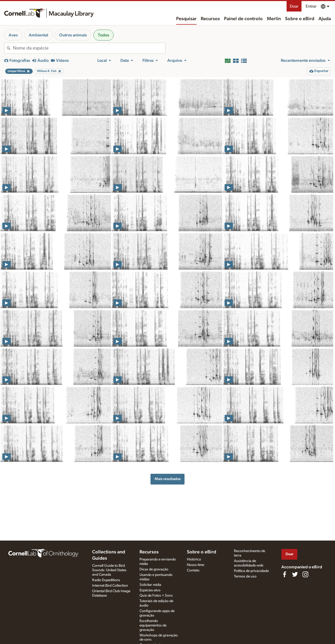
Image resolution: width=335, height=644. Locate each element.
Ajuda (325, 19)
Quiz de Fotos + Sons (156, 596)
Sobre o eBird (300, 19)
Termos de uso (245, 576)
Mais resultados (168, 479)
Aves (13, 35)
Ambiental (38, 35)
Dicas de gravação (154, 569)
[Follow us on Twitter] (295, 574)
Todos (104, 35)
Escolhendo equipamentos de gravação (153, 625)
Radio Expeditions (106, 580)
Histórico (194, 559)
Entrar (311, 6)
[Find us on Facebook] (284, 574)
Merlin (274, 19)
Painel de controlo (243, 19)
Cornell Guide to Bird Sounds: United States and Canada (109, 570)
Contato (193, 570)
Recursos (210, 19)
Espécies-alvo (150, 590)
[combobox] (89, 48)
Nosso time (196, 565)
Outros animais (73, 35)
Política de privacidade (251, 571)
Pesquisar (186, 19)
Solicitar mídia (150, 585)
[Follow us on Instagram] (305, 574)
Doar (294, 6)
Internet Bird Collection (110, 586)
